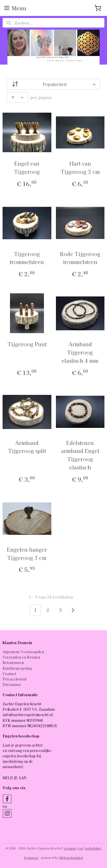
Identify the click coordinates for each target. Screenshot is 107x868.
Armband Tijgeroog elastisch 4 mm (80, 352)
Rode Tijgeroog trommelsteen (80, 258)
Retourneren (13, 662)
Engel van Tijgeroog (27, 167)
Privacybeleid (14, 679)
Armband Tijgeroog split (27, 447)
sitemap (70, 848)
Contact (9, 674)
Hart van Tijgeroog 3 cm (80, 167)
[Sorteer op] (54, 84)
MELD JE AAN (14, 778)
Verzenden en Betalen (21, 657)
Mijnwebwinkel (71, 857)
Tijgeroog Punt (27, 344)
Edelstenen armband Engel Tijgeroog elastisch (80, 455)
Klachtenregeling (17, 668)
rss (80, 848)
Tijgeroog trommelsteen (27, 258)
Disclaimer (12, 684)
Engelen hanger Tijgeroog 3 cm (27, 553)
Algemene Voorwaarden (23, 652)
